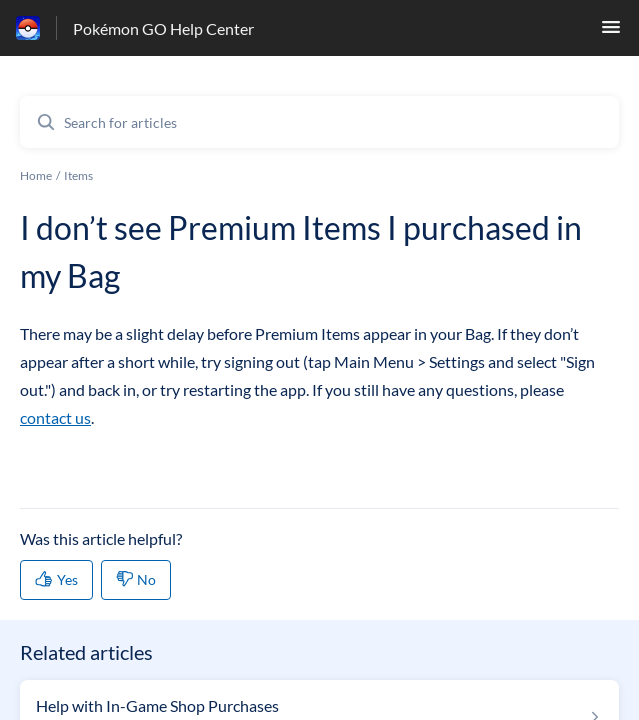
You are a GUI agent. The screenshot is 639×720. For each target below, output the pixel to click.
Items (78, 175)
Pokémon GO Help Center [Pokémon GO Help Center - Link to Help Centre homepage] (163, 28)
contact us (55, 417)
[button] (611, 32)
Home (36, 175)
